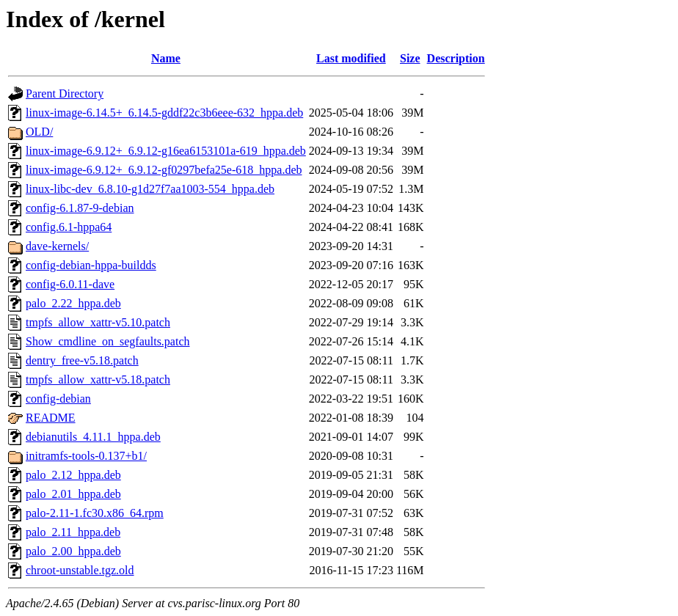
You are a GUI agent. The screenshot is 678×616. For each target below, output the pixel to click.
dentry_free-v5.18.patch (82, 360)
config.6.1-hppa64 (69, 227)
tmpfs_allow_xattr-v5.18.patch (98, 379)
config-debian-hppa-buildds (91, 265)
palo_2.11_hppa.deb (73, 532)
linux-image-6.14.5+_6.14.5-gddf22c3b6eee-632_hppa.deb (164, 113)
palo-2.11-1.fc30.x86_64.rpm (95, 513)
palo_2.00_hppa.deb (73, 551)
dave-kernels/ (57, 246)
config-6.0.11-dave (70, 284)
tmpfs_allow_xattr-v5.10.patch (98, 322)
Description (456, 58)
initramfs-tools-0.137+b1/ (86, 456)
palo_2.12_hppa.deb (73, 475)
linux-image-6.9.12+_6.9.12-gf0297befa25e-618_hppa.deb (164, 170)
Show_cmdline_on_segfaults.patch (108, 341)
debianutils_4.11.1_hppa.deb (93, 437)
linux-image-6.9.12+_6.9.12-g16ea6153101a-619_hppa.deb (166, 151)
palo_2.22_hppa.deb (73, 303)
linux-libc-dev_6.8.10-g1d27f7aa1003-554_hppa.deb (150, 189)
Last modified (351, 58)
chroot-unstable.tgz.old (80, 570)
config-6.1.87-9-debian (80, 208)
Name (166, 58)
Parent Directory (65, 93)
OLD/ (39, 132)
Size (410, 58)
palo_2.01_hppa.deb (73, 494)
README (51, 418)
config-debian (58, 399)
